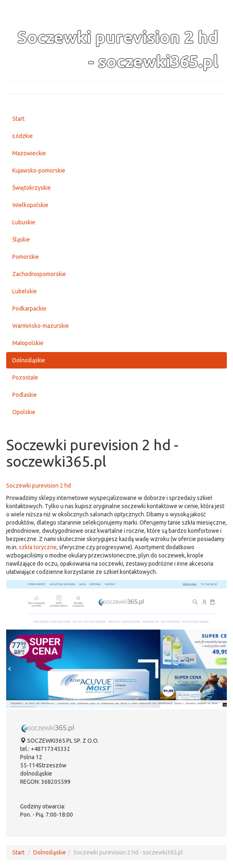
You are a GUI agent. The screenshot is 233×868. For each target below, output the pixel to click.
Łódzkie (23, 136)
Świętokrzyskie (32, 188)
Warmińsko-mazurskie (41, 326)
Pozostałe (25, 378)
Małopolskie (28, 343)
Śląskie (21, 239)
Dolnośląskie (29, 360)
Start (18, 119)
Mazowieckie (29, 153)
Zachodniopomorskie (39, 274)
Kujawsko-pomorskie (39, 170)
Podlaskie (25, 395)
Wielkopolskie (30, 205)
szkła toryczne (38, 547)
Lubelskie (25, 291)
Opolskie (24, 412)
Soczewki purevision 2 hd (39, 486)
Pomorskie (26, 257)
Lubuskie (24, 222)
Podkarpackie (29, 309)
